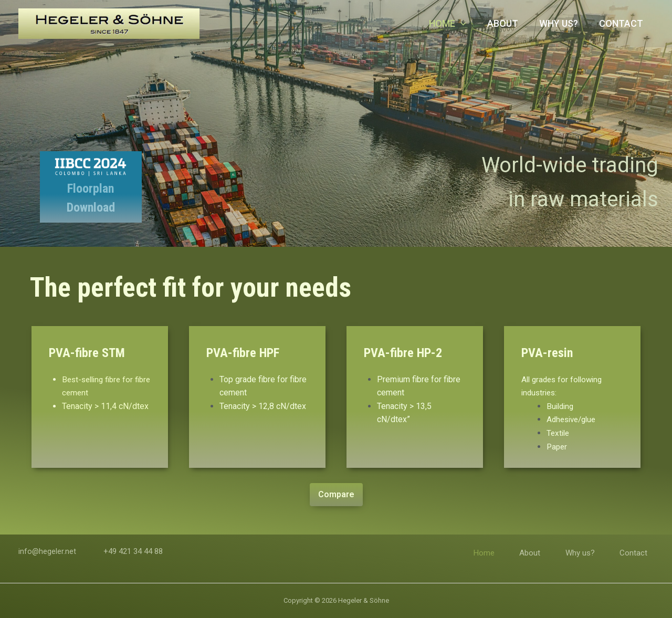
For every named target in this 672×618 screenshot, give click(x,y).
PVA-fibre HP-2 (403, 353)
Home (429, 24)
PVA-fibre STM (87, 353)
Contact (618, 23)
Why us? (551, 23)
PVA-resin (547, 353)
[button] (336, 495)
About (490, 23)
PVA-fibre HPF (243, 353)
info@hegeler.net (48, 551)
